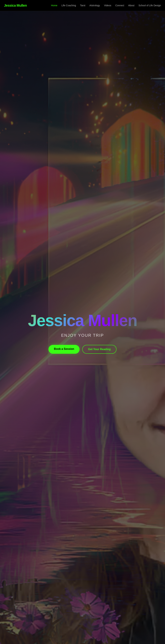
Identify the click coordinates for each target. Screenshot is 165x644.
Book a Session (64, 349)
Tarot (83, 5)
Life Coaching (69, 5)
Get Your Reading (99, 349)
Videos (108, 5)
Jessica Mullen (15, 5)
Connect (120, 5)
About (131, 5)
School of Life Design (150, 5)
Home (54, 5)
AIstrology (95, 5)
